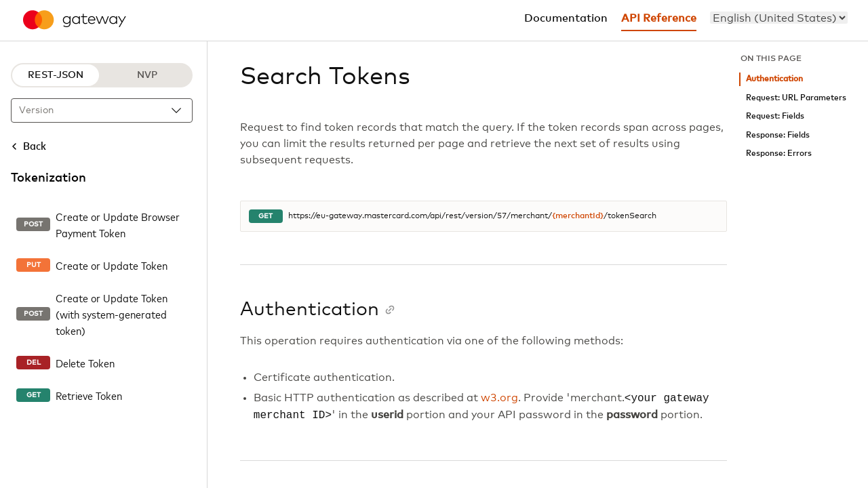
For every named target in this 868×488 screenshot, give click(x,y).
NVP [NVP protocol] (147, 75)
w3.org (499, 399)
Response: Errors (779, 154)
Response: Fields (778, 135)
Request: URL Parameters (796, 98)
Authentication (774, 79)
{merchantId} (578, 216)
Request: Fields (775, 116)
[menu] (779, 18)
